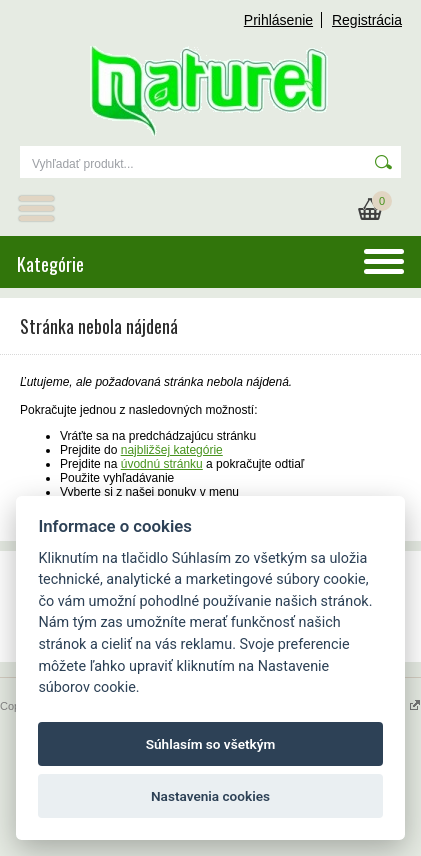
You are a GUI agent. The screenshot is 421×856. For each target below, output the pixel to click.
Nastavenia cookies (210, 796)
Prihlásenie (278, 20)
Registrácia (367, 20)
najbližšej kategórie (172, 450)
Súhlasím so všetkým (211, 744)
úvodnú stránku (162, 464)
